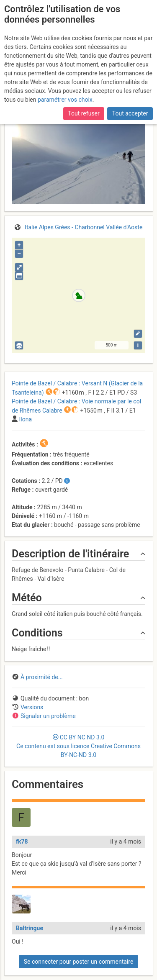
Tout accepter (130, 113)
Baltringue (30, 928)
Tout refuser (84, 113)
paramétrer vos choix (65, 100)
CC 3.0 (78, 746)
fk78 (22, 841)
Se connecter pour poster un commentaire (79, 962)
